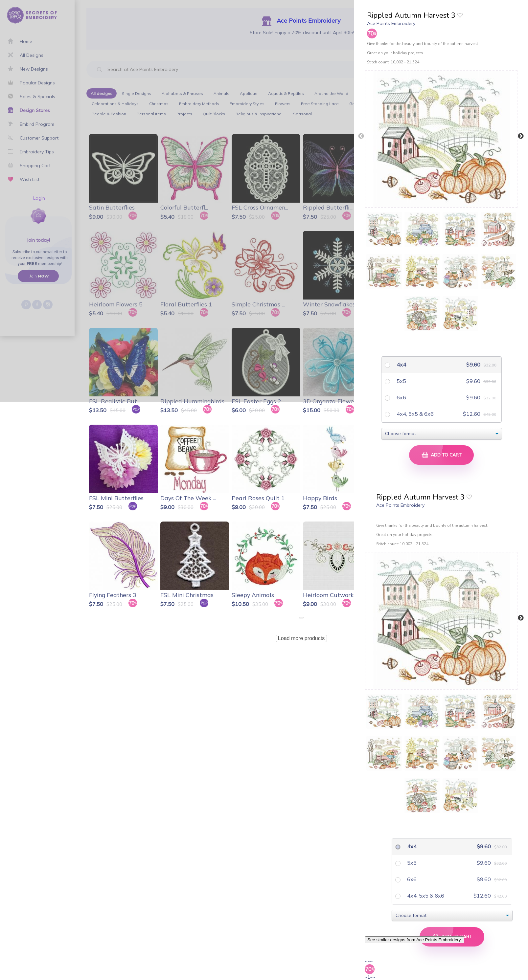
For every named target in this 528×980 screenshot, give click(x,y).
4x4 (401, 365)
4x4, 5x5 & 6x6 (414, 414)
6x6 (401, 397)
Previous (361, 136)
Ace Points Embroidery (391, 23)
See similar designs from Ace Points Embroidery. (414, 940)
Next (521, 136)
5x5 (401, 381)
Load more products (301, 638)
